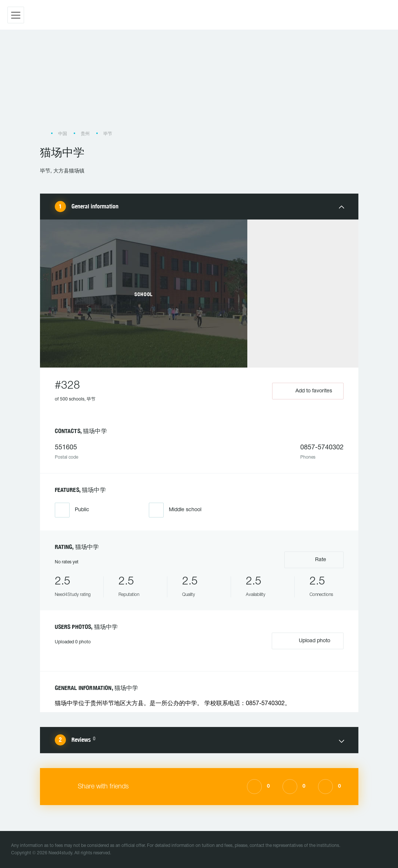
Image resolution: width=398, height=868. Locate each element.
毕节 (108, 134)
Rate (314, 559)
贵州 (85, 134)
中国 (63, 134)
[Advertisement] (199, 84)
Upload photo (308, 640)
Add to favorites (308, 391)
